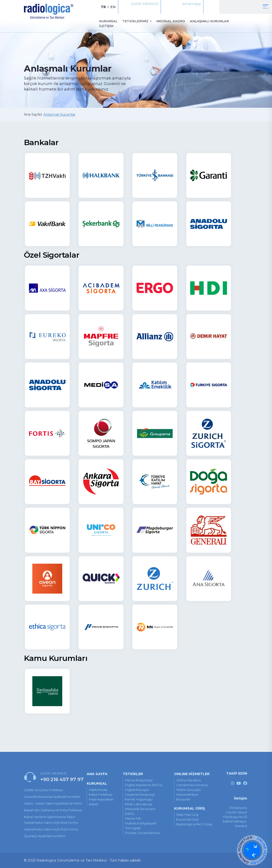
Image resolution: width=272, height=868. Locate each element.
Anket (93, 804)
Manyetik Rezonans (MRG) (140, 811)
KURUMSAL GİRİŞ (190, 808)
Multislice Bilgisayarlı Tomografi (141, 826)
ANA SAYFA (97, 774)
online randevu (189, 780)
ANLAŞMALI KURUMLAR (209, 21)
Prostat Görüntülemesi (142, 833)
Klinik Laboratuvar (139, 804)
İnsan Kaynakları (101, 799)
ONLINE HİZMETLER (192, 774)
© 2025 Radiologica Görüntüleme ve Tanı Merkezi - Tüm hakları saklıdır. (83, 860)
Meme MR (133, 818)
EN (113, 7)
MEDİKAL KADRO (171, 21)
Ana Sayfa (32, 114)
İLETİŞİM (106, 26)
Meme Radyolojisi (139, 780)
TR (103, 7)
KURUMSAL (108, 21)
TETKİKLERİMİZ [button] (136, 21)
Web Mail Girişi (187, 815)
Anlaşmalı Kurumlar (59, 114)
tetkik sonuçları (189, 790)
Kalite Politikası (100, 794)
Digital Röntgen (137, 790)
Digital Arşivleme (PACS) (144, 785)
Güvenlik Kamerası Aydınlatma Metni (52, 797)
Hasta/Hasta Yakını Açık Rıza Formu (51, 829)
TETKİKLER (133, 774)
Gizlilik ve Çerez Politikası (43, 790)
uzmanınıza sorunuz (192, 785)
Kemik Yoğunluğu (139, 799)
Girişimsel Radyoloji (140, 794)
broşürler (183, 799)
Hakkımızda (98, 790)
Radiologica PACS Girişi (194, 824)
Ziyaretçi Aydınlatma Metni (45, 836)
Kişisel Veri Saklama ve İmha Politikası (53, 810)
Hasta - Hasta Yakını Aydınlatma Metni (53, 803)
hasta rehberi (187, 794)
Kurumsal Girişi (187, 819)
